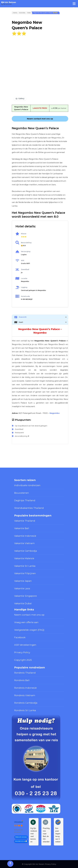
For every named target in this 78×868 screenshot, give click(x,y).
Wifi (23, 261)
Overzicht (20, 317)
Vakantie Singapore (25, 596)
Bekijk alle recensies (21, 837)
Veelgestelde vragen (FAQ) (29, 630)
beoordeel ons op (20, 841)
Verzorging (26, 252)
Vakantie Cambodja (26, 551)
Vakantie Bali (22, 528)
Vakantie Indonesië (25, 536)
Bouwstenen (22, 493)
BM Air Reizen (9, 2)
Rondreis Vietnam (25, 695)
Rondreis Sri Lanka (25, 710)
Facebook (20, 637)
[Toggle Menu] (74, 4)
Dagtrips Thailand (25, 500)
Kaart (19, 322)
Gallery (21, 99)
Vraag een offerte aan (26, 622)
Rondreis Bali (22, 680)
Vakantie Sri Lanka (25, 566)
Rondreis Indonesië (25, 688)
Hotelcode (25, 296)
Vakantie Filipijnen (25, 573)
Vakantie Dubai (23, 603)
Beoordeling (26, 243)
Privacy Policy (22, 652)
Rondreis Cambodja (26, 703)
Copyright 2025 (23, 660)
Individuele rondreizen (27, 485)
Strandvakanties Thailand (29, 508)
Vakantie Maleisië (24, 558)
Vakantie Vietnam (24, 543)
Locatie (24, 278)
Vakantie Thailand (25, 521)
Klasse (24, 234)
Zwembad (25, 269)
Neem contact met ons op (29, 615)
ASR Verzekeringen (25, 645)
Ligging (24, 287)
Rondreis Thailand (25, 673)
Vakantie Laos (22, 588)
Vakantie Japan (23, 581)
